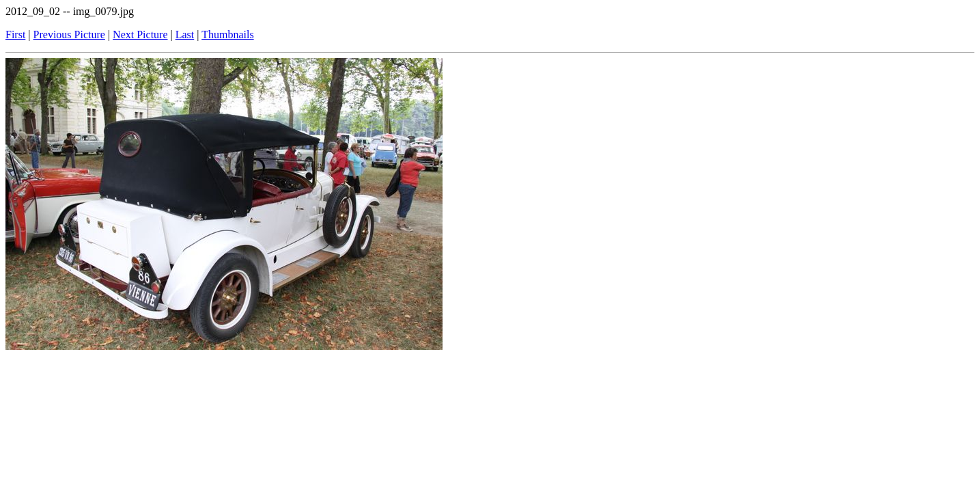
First (15, 35)
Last (185, 35)
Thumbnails (227, 35)
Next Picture (140, 35)
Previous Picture (69, 35)
